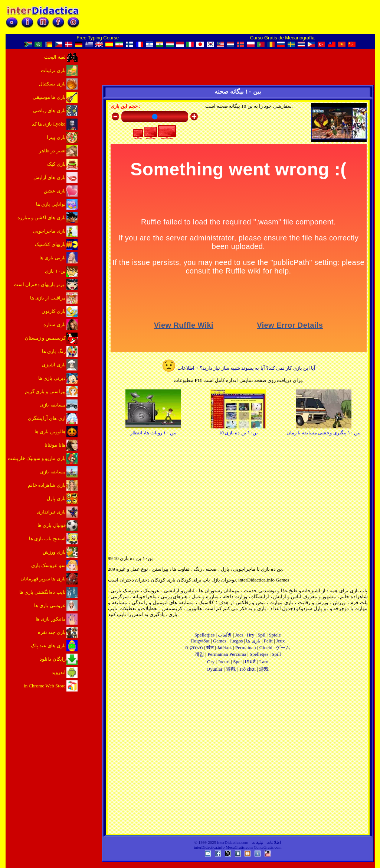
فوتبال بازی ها (52, 525)
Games (220, 641)
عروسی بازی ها (50, 605)
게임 (199, 654)
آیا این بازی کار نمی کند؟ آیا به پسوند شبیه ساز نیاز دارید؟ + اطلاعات (238, 368)
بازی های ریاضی (49, 111)
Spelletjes (259, 654)
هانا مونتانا (55, 445)
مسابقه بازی (53, 405)
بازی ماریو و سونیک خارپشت (37, 458)
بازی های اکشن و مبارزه (42, 218)
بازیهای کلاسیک (50, 244)
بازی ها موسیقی (49, 97)
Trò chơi (247, 669)
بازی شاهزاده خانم (47, 485)
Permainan (246, 647)
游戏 (264, 669)
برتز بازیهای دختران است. (40, 284)
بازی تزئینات (53, 70)
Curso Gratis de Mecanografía (282, 38)
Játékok (225, 647)
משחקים (194, 647)
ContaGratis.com (268, 847)
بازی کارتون (53, 311)
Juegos (236, 641)
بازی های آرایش (50, 177)
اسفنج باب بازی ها (47, 539)
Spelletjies (204, 635)
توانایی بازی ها (51, 204)
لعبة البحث (55, 57)
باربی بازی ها (53, 258)
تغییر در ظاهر (52, 151)
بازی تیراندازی (51, 512)
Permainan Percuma (227, 654)
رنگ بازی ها (54, 351)
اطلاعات (274, 842)
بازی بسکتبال (52, 84)
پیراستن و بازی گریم (45, 391)
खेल (210, 647)
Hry (250, 635)
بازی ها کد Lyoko (49, 124)
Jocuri (224, 662)
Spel (237, 662)
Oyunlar (215, 669)
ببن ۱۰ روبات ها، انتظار (153, 430)
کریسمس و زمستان (45, 338)
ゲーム (283, 647)
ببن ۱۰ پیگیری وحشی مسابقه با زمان (324, 430)
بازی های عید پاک (48, 646)
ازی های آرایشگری (47, 418)
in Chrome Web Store (45, 686)
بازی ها (253, 641)
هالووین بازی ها (50, 432)
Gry (211, 662)
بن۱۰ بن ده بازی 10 (238, 430)
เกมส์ (250, 662)
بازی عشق (55, 191)
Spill (276, 654)
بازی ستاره (54, 325)
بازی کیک (56, 164)
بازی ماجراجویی (49, 231)
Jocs (239, 635)
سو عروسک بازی (48, 565)
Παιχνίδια (200, 641)
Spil (261, 635)
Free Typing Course (98, 38)
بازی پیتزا (56, 137)
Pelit (268, 641)
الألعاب (225, 635)
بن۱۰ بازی (55, 271)
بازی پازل (56, 498)
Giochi (266, 647)
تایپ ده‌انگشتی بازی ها (42, 592)
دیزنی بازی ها (52, 378)
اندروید (59, 672)
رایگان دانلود (53, 659)
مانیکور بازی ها (51, 619)
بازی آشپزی (54, 365)
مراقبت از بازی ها (48, 298)
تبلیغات (257, 842)
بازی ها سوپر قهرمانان (43, 579)
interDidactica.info (209, 847)
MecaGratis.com (239, 847)
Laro (264, 662)
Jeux (281, 641)
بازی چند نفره (52, 632)
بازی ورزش (54, 552)
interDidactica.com (233, 842)
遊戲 (231, 669)
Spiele (275, 635)
